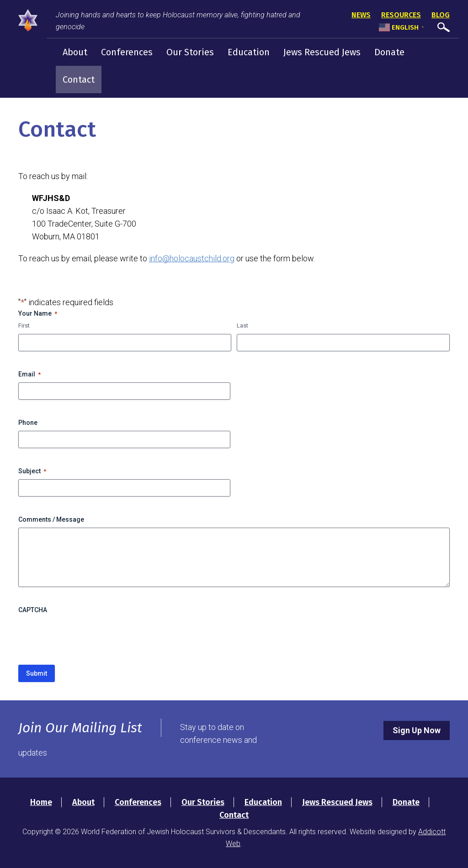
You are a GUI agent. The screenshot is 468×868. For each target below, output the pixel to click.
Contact (79, 79)
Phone (28, 423)
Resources (401, 15)
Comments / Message (51, 519)
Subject (32, 471)
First (24, 325)
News (361, 15)
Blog (441, 15)
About (75, 52)
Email (29, 375)
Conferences (127, 52)
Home (41, 802)
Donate (389, 52)
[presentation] (88, 636)
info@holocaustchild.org (192, 258)
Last (242, 325)
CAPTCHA (33, 610)
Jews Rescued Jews (322, 52)
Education (249, 52)
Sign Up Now (417, 730)
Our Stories (190, 52)
